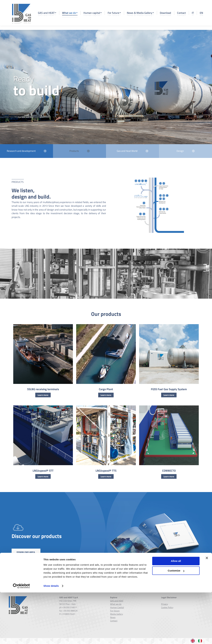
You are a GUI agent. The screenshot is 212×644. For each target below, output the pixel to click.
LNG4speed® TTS (106, 477)
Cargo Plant (106, 395)
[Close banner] (207, 609)
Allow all (176, 613)
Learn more (43, 401)
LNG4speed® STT (43, 477)
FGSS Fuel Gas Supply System (169, 395)
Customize (176, 622)
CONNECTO (169, 477)
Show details (51, 637)
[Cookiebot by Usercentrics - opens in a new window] (21, 638)
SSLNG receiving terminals (43, 395)
